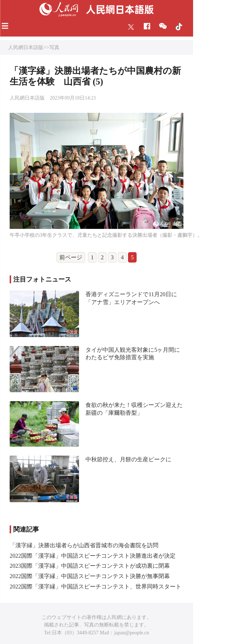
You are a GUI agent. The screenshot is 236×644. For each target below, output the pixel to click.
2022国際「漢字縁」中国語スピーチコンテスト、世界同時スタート (95, 587)
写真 (54, 47)
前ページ (71, 257)
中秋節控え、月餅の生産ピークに (128, 459)
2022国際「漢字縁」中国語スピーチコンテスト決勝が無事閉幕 (90, 576)
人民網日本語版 (26, 47)
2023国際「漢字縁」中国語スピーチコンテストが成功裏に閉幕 (90, 566)
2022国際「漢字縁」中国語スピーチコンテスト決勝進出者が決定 (93, 556)
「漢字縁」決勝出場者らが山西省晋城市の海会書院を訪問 (84, 545)
